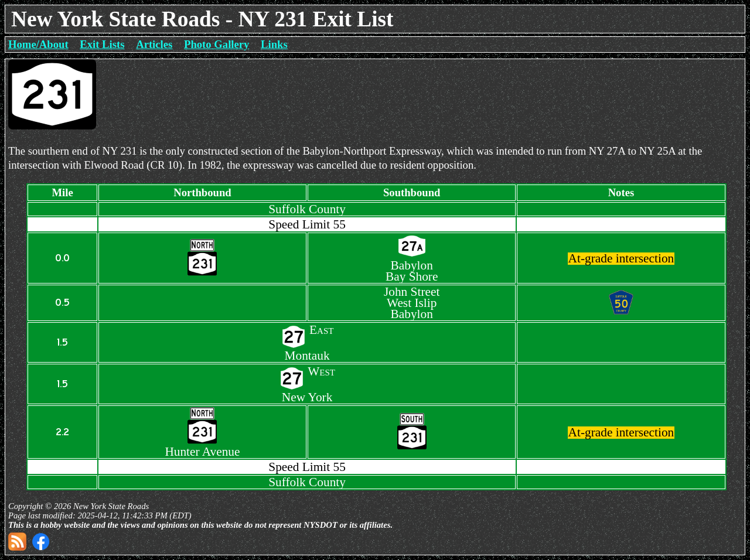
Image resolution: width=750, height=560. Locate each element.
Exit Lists (102, 44)
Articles (154, 44)
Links (274, 44)
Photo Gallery (217, 44)
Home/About (38, 44)
